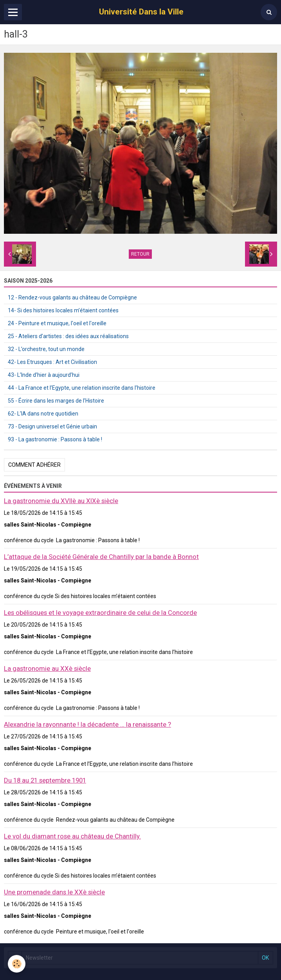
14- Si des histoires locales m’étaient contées (63, 310)
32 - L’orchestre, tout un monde (46, 349)
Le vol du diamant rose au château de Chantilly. (72, 836)
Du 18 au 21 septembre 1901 (45, 780)
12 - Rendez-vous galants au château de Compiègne (72, 297)
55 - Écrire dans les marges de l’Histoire (56, 401)
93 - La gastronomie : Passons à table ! (55, 439)
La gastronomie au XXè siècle (47, 668)
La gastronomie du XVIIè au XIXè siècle (61, 501)
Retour (140, 254)
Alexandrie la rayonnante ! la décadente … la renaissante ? (87, 724)
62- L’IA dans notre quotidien (43, 414)
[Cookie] (17, 964)
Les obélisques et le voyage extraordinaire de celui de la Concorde (100, 613)
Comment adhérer (34, 465)
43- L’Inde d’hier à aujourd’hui (44, 375)
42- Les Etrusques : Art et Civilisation (52, 362)
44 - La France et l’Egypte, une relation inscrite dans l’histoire (82, 388)
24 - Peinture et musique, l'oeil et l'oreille (57, 323)
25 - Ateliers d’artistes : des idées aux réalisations (68, 336)
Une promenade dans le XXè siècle (54, 892)
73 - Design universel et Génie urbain (52, 426)
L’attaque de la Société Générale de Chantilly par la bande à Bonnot (101, 557)
